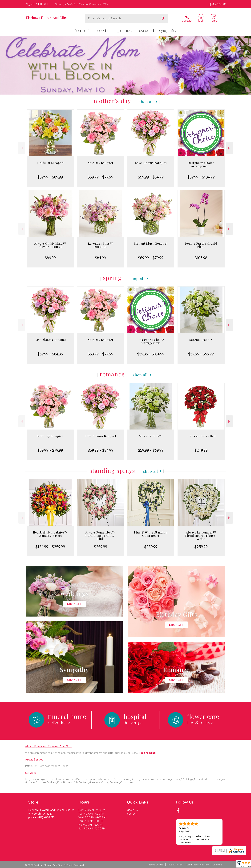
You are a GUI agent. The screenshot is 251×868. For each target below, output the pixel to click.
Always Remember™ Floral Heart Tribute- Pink (100, 536)
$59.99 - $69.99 (201, 354)
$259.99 (101, 547)
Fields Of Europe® (50, 163)
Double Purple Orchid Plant (201, 245)
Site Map (217, 865)
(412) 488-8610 (40, 4)
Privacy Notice (175, 865)
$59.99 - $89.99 (50, 177)
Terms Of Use (156, 865)
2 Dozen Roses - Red (201, 436)
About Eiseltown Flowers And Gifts (49, 746)
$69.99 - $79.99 (151, 258)
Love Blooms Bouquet (151, 163)
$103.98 (201, 258)
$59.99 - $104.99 (201, 177)
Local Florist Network (198, 865)
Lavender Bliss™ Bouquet (100, 245)
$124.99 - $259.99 (50, 547)
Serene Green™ (201, 340)
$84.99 (100, 258)
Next (229, 148)
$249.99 (201, 450)
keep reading (147, 753)
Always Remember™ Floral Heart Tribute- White (201, 536)
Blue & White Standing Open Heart (151, 534)
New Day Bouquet (100, 163)
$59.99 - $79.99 (100, 177)
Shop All (146, 102)
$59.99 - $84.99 (151, 177)
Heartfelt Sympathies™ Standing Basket (50, 534)
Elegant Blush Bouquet (151, 243)
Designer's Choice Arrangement (201, 164)
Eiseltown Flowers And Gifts (46, 18)
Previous (22, 148)
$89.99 (50, 258)
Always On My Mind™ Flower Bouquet (50, 245)
